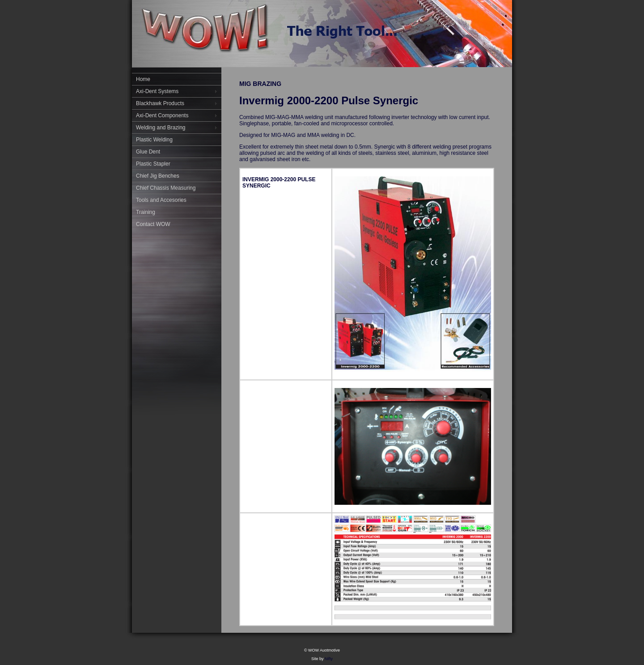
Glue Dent (148, 152)
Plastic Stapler (153, 164)
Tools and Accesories (161, 200)
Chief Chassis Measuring (166, 188)
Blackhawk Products (160, 103)
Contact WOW (153, 224)
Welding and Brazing (161, 128)
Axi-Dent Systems (157, 91)
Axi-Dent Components (162, 115)
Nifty (329, 659)
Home (143, 79)
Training (146, 212)
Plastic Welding (154, 140)
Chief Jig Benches (158, 176)
